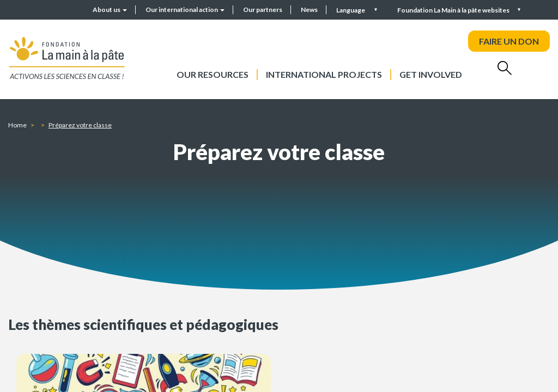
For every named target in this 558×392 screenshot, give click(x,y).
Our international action (185, 10)
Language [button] (351, 10)
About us (110, 10)
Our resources (213, 74)
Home (17, 125)
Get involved (431, 74)
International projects (324, 74)
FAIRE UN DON (509, 41)
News (309, 10)
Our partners (263, 10)
